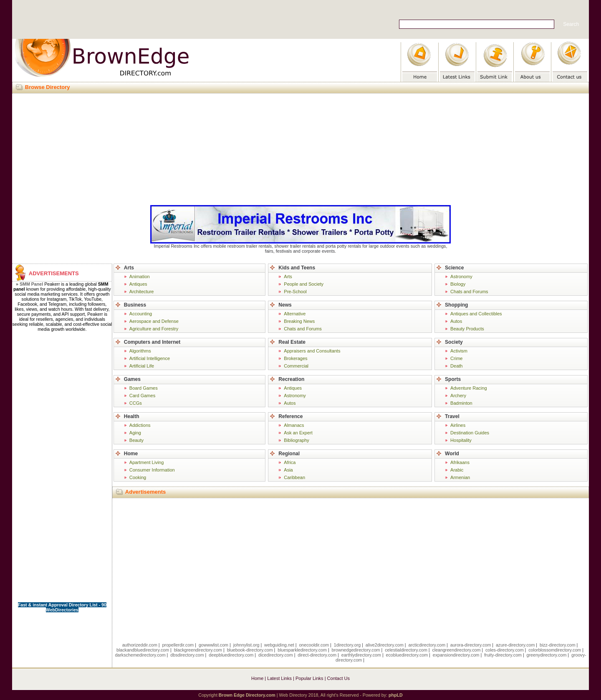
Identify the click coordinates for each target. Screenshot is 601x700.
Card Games (142, 396)
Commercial (296, 366)
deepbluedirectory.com (231, 655)
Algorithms (140, 351)
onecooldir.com (314, 645)
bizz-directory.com (558, 645)
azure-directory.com (515, 645)
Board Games (144, 388)
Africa (290, 462)
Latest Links (279, 678)
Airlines (458, 425)
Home (131, 454)
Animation (140, 276)
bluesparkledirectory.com (302, 650)
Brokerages (295, 358)
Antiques (138, 284)
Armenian (460, 477)
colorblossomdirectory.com (555, 650)
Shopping (456, 305)
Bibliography (297, 440)
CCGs (136, 403)
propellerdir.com (178, 645)
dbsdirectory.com (187, 655)
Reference (290, 416)
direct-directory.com (317, 655)
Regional (289, 454)
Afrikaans (460, 462)
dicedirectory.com (276, 655)
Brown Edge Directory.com (247, 695)
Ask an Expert (298, 433)
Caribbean (294, 477)
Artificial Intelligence (150, 358)
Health (132, 416)
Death (456, 366)
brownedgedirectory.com (356, 650)
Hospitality (461, 440)
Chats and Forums (303, 329)
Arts (129, 268)
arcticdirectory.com (427, 645)
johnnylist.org (246, 645)
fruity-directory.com (503, 655)
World (452, 454)
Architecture (142, 292)
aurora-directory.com (471, 645)
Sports (453, 379)
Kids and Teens (297, 268)
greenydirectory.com (547, 655)
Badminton (461, 403)
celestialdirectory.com (406, 650)
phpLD (396, 695)
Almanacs (294, 425)
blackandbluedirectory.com (143, 650)
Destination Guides (470, 433)
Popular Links (309, 678)
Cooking (138, 477)
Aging (135, 433)
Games (132, 379)
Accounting (141, 314)
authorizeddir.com (140, 645)
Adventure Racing (468, 388)
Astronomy (295, 396)
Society (454, 342)
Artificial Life (142, 366)
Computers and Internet (152, 342)
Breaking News (299, 321)
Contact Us (338, 678)
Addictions (140, 425)
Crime (456, 358)
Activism (459, 351)
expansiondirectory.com (456, 655)
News (285, 305)
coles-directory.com (505, 650)
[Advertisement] (300, 148)
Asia (288, 470)
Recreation (291, 379)
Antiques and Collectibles (476, 314)
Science (454, 268)
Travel (452, 416)
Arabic (457, 470)
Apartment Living (147, 462)
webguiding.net (279, 645)
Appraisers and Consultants (312, 351)
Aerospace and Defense (154, 321)
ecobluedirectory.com (407, 655)
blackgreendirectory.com (198, 650)
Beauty (136, 440)
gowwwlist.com (213, 645)
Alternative (295, 314)
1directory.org (347, 645)
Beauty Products (467, 329)
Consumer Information (152, 470)
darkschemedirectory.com (140, 655)
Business (135, 305)
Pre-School (295, 292)
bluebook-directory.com (250, 650)
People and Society (304, 284)
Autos (290, 403)
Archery (458, 396)
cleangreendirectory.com (456, 650)
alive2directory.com (385, 645)
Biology (458, 284)
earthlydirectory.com (361, 655)
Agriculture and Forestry (154, 329)
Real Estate (292, 342)
